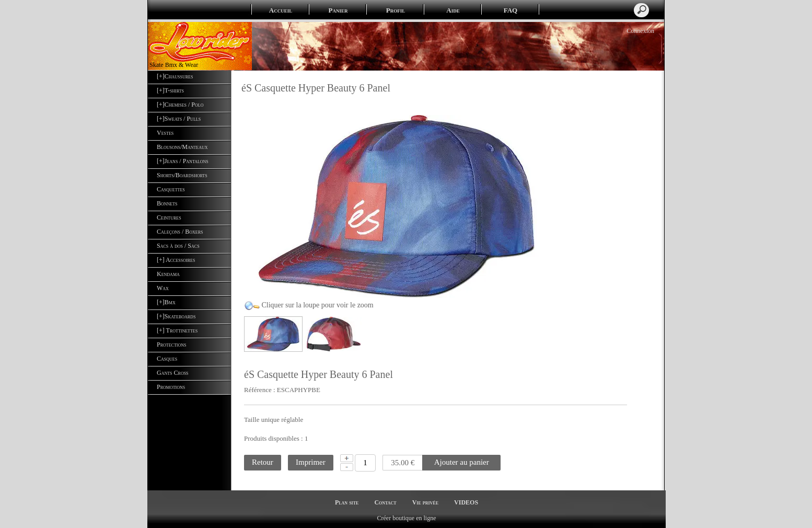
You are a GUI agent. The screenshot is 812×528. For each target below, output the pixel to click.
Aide (453, 10)
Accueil (281, 10)
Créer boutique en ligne (407, 518)
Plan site (347, 502)
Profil (396, 10)
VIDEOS (466, 502)
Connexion (640, 31)
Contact (385, 502)
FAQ (511, 10)
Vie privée (425, 502)
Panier (338, 10)
